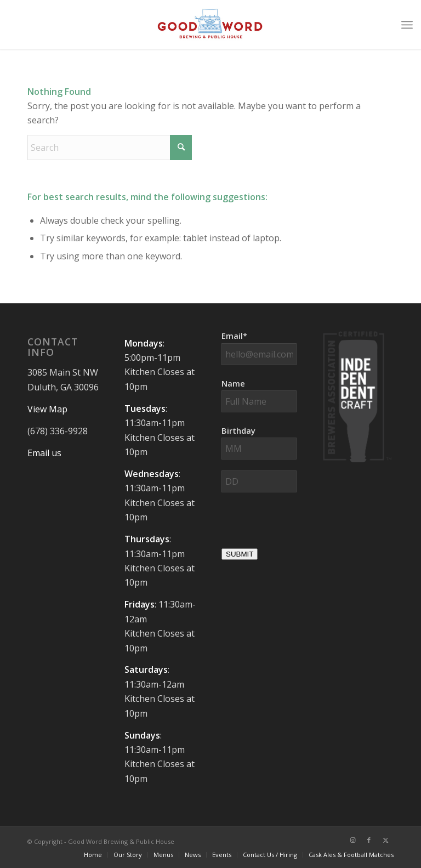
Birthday (238, 430)
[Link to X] (385, 840)
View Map (47, 409)
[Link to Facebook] (369, 840)
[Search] (110, 147)
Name (233, 383)
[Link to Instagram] (352, 840)
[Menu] (407, 25)
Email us (44, 453)
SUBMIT (240, 554)
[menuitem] (407, 25)
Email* (234, 336)
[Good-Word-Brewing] (210, 25)
